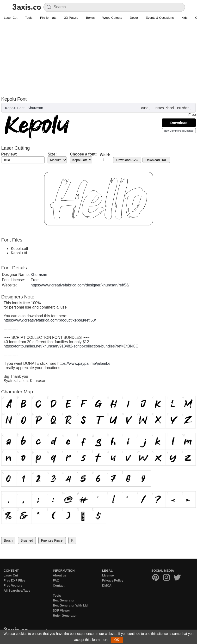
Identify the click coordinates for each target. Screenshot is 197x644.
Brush (144, 108)
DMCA (107, 585)
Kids (184, 18)
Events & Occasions (160, 18)
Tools (29, 18)
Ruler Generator (65, 616)
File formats (48, 18)
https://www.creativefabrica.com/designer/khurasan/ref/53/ (80, 285)
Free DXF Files (14, 580)
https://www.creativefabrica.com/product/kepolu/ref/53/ (50, 320)
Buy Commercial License (179, 131)
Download (179, 123)
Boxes (90, 18)
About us (60, 575)
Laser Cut (11, 18)
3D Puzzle (71, 18)
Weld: (105, 155)
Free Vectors (13, 585)
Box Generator (64, 600)
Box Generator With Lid (70, 605)
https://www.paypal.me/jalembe (84, 363)
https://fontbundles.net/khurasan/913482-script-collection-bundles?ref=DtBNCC (71, 346)
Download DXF (156, 160)
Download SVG (127, 160)
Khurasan (35, 108)
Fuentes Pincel (163, 108)
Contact (59, 585)
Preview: (9, 154)
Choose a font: (83, 154)
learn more (100, 640)
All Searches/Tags (17, 591)
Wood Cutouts (112, 18)
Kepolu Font (15, 108)
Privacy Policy (113, 580)
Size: (52, 154)
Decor (134, 18)
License (108, 575)
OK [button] (117, 640)
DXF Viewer (61, 610)
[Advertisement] (98, 58)
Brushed (183, 108)
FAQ (56, 580)
